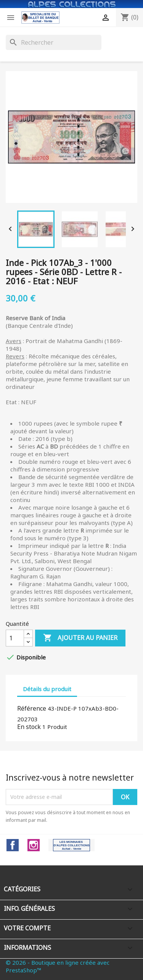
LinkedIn (71, 845)
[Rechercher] (54, 42)
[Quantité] (15, 638)
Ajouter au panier (80, 638)
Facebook (13, 845)
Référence (32, 708)
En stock (29, 727)
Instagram (34, 845)
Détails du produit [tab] (47, 689)
